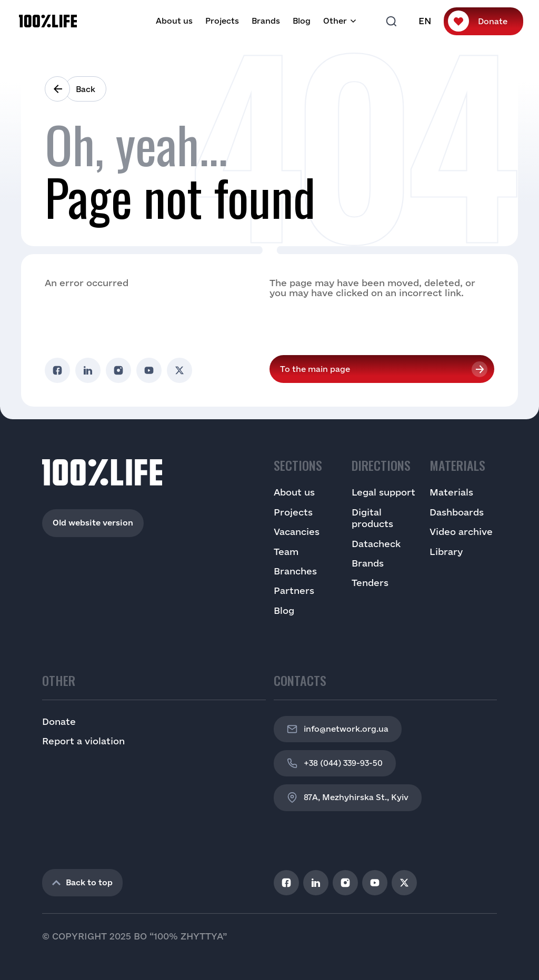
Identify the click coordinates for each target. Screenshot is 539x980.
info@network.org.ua (338, 729)
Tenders (370, 583)
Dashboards (457, 512)
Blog (302, 21)
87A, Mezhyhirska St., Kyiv (348, 797)
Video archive (461, 532)
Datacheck (376, 544)
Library (446, 552)
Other (335, 21)
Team (286, 552)
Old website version (93, 523)
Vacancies (297, 532)
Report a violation (83, 741)
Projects (222, 21)
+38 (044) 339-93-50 (335, 763)
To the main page (315, 369)
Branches (295, 571)
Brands (266, 21)
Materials (451, 492)
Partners (294, 590)
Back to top (82, 882)
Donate (493, 21)
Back (86, 89)
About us (174, 21)
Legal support (383, 492)
